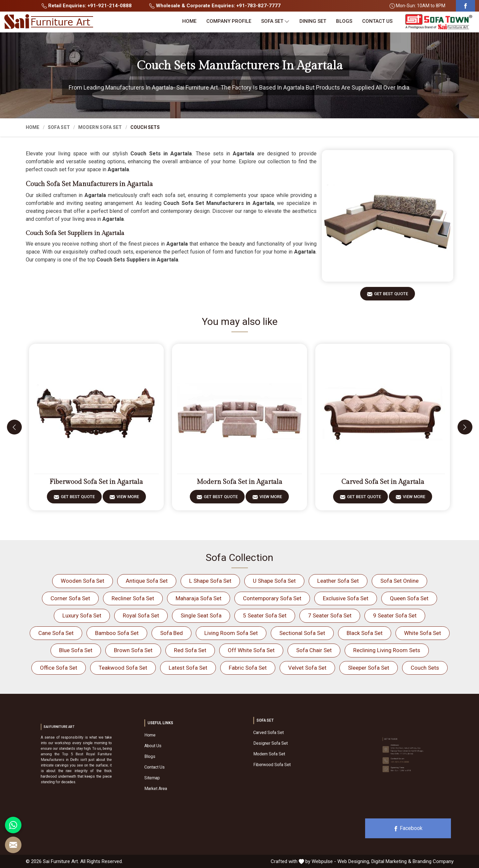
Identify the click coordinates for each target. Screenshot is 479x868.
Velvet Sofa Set (307, 668)
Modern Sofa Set (100, 127)
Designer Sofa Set (285, 744)
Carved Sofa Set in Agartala (383, 482)
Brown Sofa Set (133, 650)
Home (189, 21)
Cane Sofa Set (56, 633)
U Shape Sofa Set (274, 581)
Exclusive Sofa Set (346, 598)
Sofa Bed (171, 633)
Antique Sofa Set (147, 581)
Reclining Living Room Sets (387, 650)
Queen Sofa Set (409, 598)
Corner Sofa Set (70, 598)
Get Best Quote (391, 296)
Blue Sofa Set (76, 650)
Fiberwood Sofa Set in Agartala (96, 482)
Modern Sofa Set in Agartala (239, 482)
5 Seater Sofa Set (265, 615)
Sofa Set (275, 21)
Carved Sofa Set (284, 740)
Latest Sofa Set (188, 668)
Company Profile (229, 21)
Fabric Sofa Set (248, 668)
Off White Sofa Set (251, 650)
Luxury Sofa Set (82, 615)
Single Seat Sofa (201, 615)
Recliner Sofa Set (133, 598)
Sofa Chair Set (314, 650)
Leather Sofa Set (338, 581)
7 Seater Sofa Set (330, 615)
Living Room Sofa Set (231, 633)
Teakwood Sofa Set (123, 668)
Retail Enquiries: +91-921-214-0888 (87, 6)
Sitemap (172, 766)
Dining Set (313, 21)
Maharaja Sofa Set (199, 598)
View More (128, 499)
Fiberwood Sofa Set (286, 752)
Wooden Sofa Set (83, 581)
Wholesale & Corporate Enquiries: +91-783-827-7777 (215, 6)
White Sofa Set (423, 633)
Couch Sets (425, 668)
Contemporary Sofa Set (272, 598)
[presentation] (14, 427)
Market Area (174, 770)
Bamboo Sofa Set (117, 633)
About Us (173, 753)
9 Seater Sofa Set (395, 615)
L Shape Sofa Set (210, 581)
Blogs (344, 21)
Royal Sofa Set (141, 615)
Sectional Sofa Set (302, 633)
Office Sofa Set (59, 668)
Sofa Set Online (399, 581)
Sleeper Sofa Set (369, 668)
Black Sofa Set (365, 633)
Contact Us (377, 21)
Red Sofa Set (190, 650)
